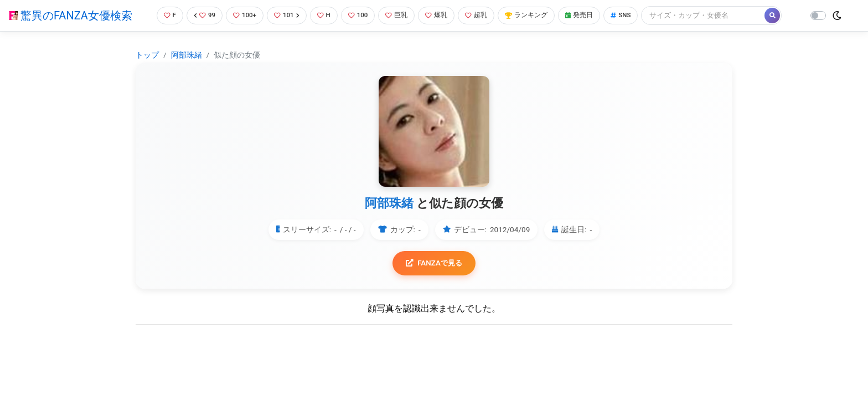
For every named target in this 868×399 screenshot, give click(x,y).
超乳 (482, 15)
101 (285, 15)
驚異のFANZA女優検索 (71, 16)
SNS (634, 15)
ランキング (535, 15)
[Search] (718, 15)
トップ (147, 55)
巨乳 (399, 15)
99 (199, 15)
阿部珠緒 (187, 55)
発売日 (591, 15)
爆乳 (441, 15)
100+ (241, 15)
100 (359, 15)
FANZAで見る (434, 264)
